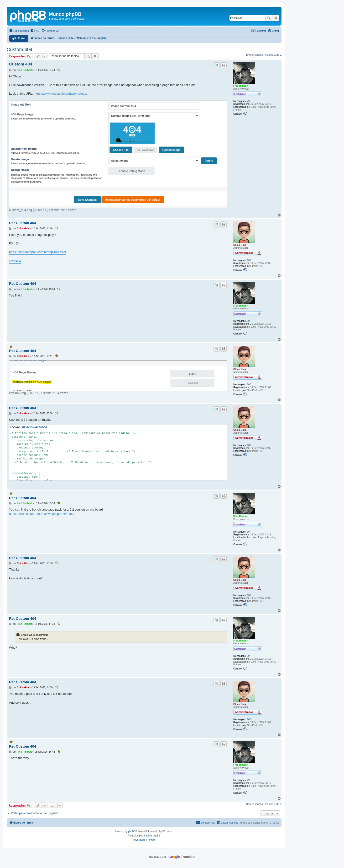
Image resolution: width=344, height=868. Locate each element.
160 (249, 260)
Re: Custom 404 (23, 223)
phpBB (132, 831)
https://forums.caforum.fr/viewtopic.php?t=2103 (41, 514)
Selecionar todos (35, 428)
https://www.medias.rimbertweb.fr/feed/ (60, 94)
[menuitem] (35, 31)
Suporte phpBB (152, 836)
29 (248, 101)
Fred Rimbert (241, 86)
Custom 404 (20, 49)
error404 (15, 261)
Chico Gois (240, 245)
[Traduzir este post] (217, 65)
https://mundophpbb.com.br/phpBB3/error (38, 252)
